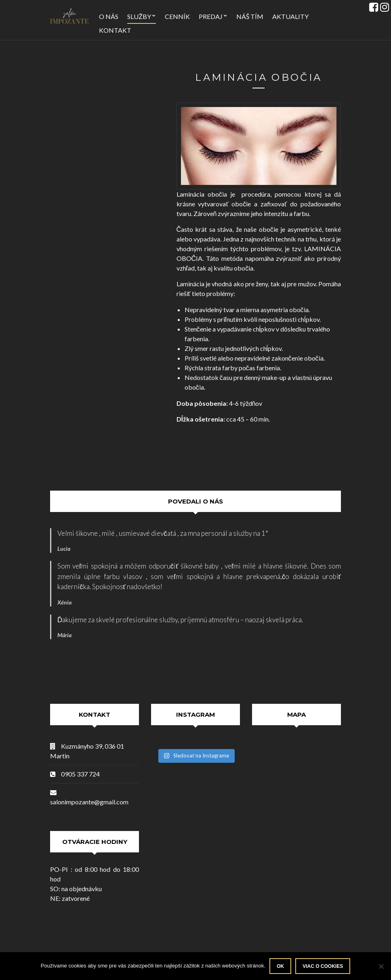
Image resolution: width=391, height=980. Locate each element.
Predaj (211, 16)
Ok (280, 966)
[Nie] (381, 966)
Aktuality (290, 16)
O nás (109, 16)
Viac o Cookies (323, 966)
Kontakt (115, 30)
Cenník (177, 16)
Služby (139, 16)
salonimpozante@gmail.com (89, 802)
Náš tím (250, 16)
